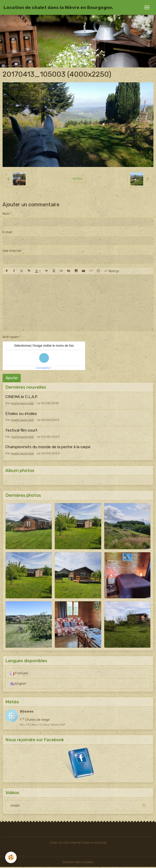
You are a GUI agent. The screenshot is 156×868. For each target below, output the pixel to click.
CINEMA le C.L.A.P (21, 397)
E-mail (7, 232)
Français (19, 673)
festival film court (21, 430)
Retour (78, 179)
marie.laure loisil (22, 403)
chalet (78, 806)
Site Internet (12, 251)
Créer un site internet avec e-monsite (78, 843)
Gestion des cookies (78, 862)
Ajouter (12, 378)
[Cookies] (11, 857)
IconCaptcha (43, 368)
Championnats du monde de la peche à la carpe (48, 447)
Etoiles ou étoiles (21, 414)
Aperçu (112, 271)
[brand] (58, 7)
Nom (6, 214)
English (18, 684)
